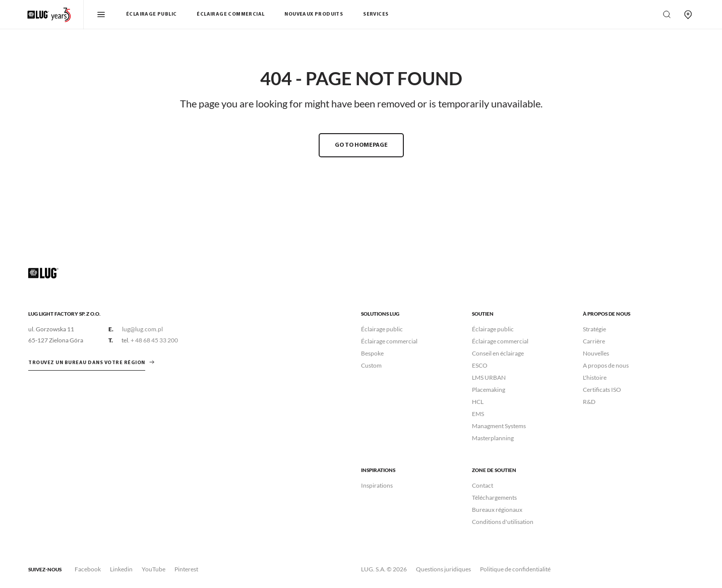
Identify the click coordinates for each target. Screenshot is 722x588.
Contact (483, 485)
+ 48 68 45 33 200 (154, 340)
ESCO (480, 365)
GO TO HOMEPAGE (361, 145)
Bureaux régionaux (497, 510)
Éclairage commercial (230, 14)
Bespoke (372, 353)
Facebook (88, 569)
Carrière (594, 341)
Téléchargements (494, 497)
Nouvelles (596, 353)
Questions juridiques (443, 569)
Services (376, 14)
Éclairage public (151, 14)
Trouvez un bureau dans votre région (87, 363)
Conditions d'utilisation (503, 522)
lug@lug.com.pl (142, 329)
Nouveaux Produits (314, 14)
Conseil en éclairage (498, 353)
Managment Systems (499, 426)
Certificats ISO (602, 390)
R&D (589, 402)
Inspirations (377, 485)
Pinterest (186, 569)
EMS (478, 414)
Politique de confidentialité (515, 569)
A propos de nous (606, 365)
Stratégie (594, 329)
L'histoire (595, 377)
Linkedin (121, 569)
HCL (478, 402)
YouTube (154, 569)
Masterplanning (493, 438)
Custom (371, 365)
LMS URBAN (489, 377)
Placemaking (489, 390)
